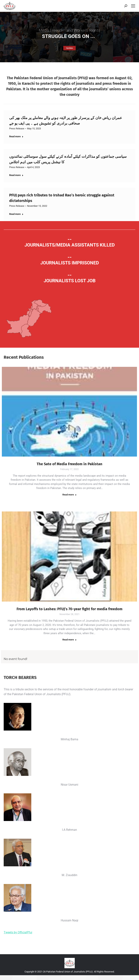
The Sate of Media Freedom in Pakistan (69, 464)
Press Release (17, 129)
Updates (69, 48)
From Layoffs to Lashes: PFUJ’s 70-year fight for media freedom (69, 609)
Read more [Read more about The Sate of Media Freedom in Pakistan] (69, 495)
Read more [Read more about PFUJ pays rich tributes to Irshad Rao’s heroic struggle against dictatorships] (16, 214)
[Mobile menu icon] (133, 6)
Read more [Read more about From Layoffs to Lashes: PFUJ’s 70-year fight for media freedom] (69, 640)
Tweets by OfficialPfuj (18, 932)
